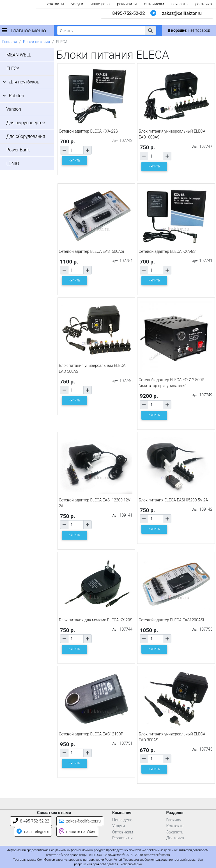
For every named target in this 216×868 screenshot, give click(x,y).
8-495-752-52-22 (31, 821)
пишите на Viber (77, 832)
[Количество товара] (76, 150)
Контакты (175, 826)
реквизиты (127, 4)
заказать (180, 4)
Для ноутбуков (24, 82)
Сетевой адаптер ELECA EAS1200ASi (171, 620)
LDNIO (12, 164)
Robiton (16, 96)
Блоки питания (36, 42)
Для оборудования (26, 136)
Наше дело (122, 820)
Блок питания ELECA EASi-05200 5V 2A (173, 500)
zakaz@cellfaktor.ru (182, 13)
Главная (10, 42)
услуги (77, 4)
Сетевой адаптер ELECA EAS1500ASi (92, 251)
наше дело (100, 4)
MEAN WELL (19, 55)
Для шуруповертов (26, 123)
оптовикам (154, 4)
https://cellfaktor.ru (157, 855)
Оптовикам (123, 832)
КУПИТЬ (74, 161)
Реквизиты (122, 838)
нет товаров (189, 30)
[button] (150, 30)
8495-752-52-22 (128, 13)
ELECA (13, 68)
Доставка (175, 838)
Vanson (14, 109)
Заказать (175, 832)
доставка (203, 4)
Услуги (119, 826)
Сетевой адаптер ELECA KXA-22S (89, 131)
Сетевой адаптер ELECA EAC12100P (91, 734)
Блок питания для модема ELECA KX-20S (96, 620)
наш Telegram (33, 832)
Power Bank (18, 150)
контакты (55, 4)
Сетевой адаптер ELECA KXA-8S (167, 251)
